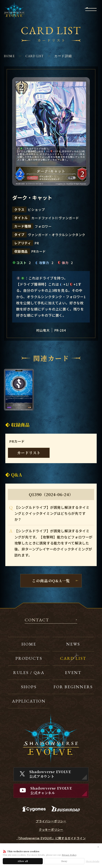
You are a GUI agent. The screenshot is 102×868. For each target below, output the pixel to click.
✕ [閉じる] (98, 847)
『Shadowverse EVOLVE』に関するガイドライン (51, 838)
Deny (64, 861)
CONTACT (37, 620)
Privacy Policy (69, 855)
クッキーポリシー (51, 830)
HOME (9, 56)
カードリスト (29, 453)
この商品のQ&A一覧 (51, 581)
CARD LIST (35, 56)
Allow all (23, 861)
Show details (93, 861)
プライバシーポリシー (51, 821)
